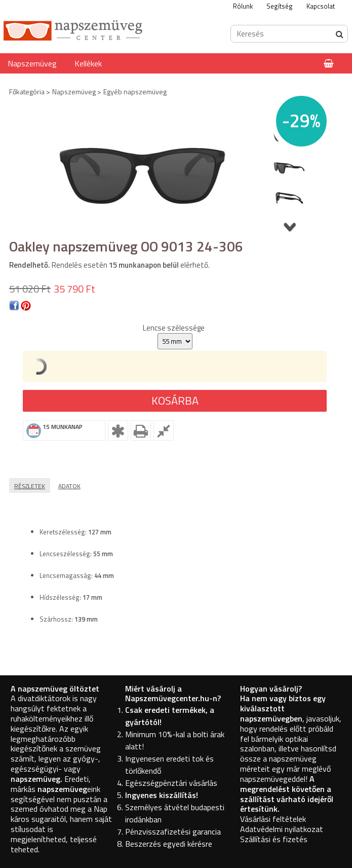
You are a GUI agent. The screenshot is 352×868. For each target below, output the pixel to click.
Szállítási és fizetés (274, 839)
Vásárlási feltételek (273, 819)
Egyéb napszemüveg (135, 92)
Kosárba (175, 401)
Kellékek (88, 63)
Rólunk (243, 6)
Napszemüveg (32, 63)
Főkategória (27, 92)
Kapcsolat (321, 6)
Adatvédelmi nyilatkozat (282, 829)
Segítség (280, 6)
